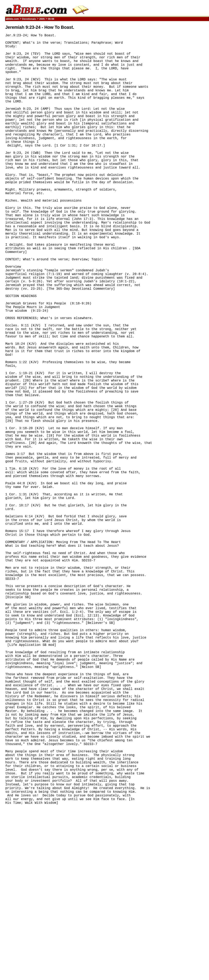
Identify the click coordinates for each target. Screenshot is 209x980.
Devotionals (29, 19)
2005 (42, 19)
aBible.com (12, 19)
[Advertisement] (189, 86)
